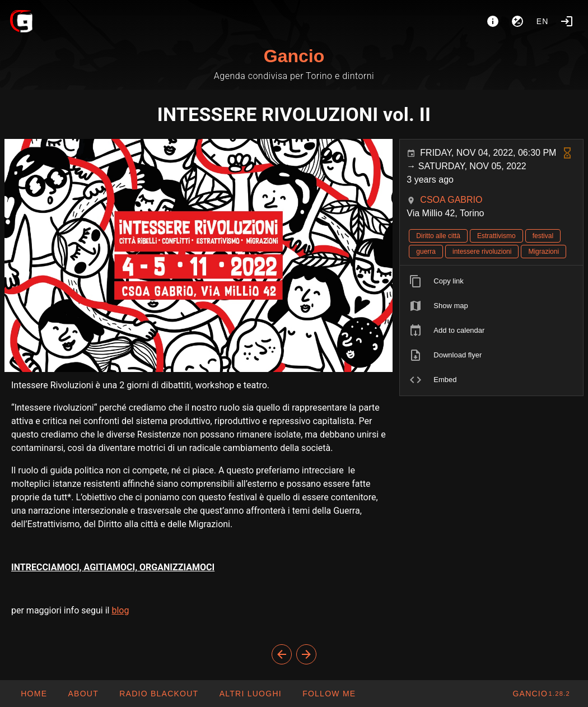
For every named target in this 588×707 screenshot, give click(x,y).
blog (120, 610)
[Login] (567, 21)
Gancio (294, 56)
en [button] (543, 21)
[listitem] (491, 281)
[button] (250, 694)
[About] (493, 21)
